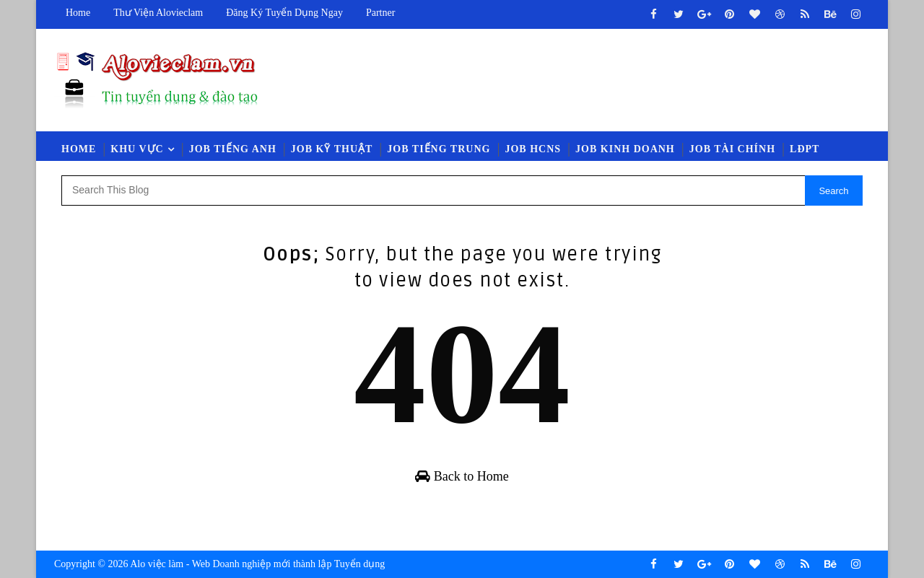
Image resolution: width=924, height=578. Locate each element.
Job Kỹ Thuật (332, 149)
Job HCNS (533, 149)
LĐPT (805, 149)
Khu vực (137, 149)
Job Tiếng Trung (439, 149)
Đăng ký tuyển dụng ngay (284, 13)
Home (78, 13)
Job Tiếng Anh (233, 149)
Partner (380, 13)
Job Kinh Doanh (625, 149)
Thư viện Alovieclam (158, 13)
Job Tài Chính (732, 149)
